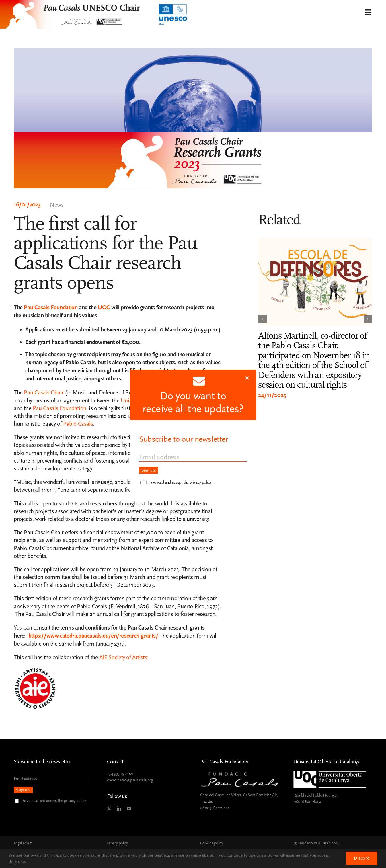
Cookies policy (211, 843)
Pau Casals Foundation (51, 308)
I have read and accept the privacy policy (53, 801)
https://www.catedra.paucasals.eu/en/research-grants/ (94, 636)
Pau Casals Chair (44, 393)
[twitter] (109, 809)
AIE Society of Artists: (124, 657)
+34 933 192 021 (120, 774)
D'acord (362, 858)
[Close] (247, 378)
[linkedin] (119, 809)
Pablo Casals (78, 424)
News (57, 205)
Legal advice (23, 843)
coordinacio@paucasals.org (130, 780)
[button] (262, 319)
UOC (104, 308)
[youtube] (129, 809)
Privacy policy (117, 843)
